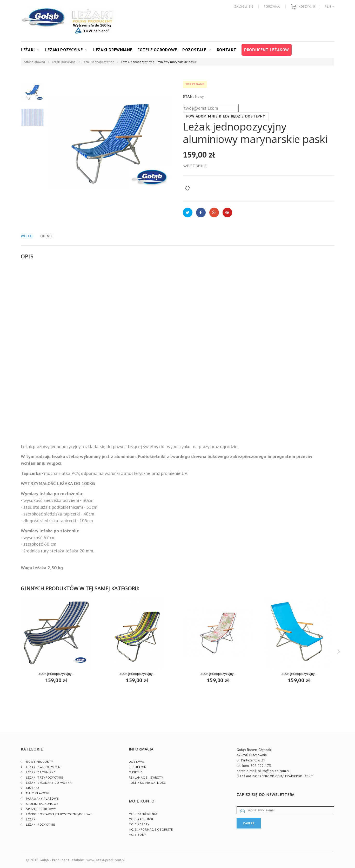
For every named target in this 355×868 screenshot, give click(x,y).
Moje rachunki (141, 819)
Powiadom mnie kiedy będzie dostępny (226, 116)
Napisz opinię (195, 166)
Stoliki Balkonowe (42, 804)
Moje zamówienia (143, 814)
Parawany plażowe (42, 798)
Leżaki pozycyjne (64, 50)
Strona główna (35, 62)
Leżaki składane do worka (49, 783)
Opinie (47, 236)
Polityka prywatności (148, 783)
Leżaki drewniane (113, 50)
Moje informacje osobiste (151, 829)
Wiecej (27, 236)
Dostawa (136, 762)
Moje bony (138, 835)
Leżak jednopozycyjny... (56, 674)
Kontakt (227, 50)
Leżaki (28, 50)
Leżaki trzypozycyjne (44, 777)
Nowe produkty (39, 762)
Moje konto (142, 801)
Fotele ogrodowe (157, 50)
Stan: (188, 96)
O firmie (136, 772)
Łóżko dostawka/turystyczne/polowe (59, 814)
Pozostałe (194, 50)
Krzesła (33, 788)
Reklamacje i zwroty (146, 777)
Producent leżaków (267, 50)
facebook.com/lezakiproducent (285, 776)
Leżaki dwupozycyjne (44, 767)
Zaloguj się (244, 6)
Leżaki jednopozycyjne (98, 62)
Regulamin (138, 767)
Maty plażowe (38, 793)
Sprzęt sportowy (41, 809)
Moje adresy (139, 824)
